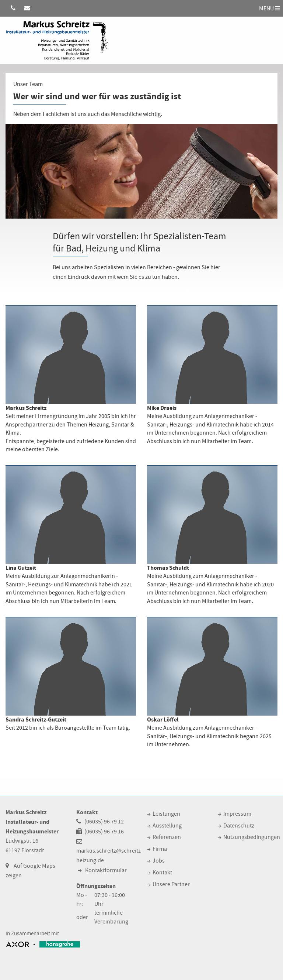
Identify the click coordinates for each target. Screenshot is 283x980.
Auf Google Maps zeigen (30, 871)
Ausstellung (167, 826)
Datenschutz (239, 826)
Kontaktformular (106, 870)
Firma (160, 849)
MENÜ (270, 8)
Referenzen (167, 837)
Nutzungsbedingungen (252, 837)
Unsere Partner (171, 884)
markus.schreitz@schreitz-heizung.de (109, 856)
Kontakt (162, 873)
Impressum (237, 814)
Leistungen (166, 814)
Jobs (159, 861)
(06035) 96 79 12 (104, 822)
